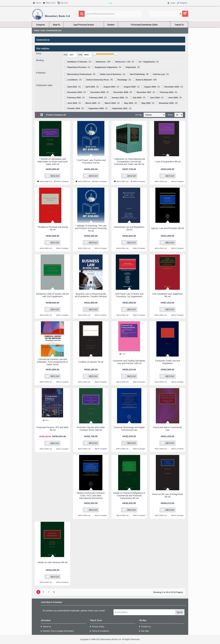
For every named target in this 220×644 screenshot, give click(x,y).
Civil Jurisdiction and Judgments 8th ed (168, 295)
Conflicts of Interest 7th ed (91, 362)
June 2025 (173, 98)
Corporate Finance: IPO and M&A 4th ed (52, 429)
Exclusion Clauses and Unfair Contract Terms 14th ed (91, 429)
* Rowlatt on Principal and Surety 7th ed (52, 228)
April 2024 (72, 87)
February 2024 (167, 92)
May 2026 (146, 103)
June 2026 (72, 103)
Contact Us (145, 627)
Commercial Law (54, 31)
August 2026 (150, 87)
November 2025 (166, 103)
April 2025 (90, 87)
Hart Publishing (137, 74)
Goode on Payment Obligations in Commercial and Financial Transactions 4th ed (129, 496)
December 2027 (144, 92)
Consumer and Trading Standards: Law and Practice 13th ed (129, 362)
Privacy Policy (97, 627)
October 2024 (74, 108)
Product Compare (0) (56, 115)
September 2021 (120, 108)
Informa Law (159, 74)
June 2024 (155, 98)
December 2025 (98, 92)
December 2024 (75, 92)
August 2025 (130, 87)
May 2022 (129, 103)
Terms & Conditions (100, 631)
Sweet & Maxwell (144, 80)
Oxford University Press (98, 80)
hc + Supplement (147, 62)
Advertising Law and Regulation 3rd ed (129, 228)
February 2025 (74, 98)
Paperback (131, 67)
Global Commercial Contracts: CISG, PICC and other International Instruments (91, 496)
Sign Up (180, 612)
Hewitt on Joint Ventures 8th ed (53, 562)
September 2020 (96, 108)
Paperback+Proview (77, 67)
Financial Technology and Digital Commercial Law (129, 429)
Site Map (144, 631)
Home (37, 31)
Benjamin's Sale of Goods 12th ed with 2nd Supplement (52, 295)
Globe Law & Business (111, 74)
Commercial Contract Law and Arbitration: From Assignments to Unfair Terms (52, 362)
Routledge (122, 80)
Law (43, 31)
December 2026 (121, 92)
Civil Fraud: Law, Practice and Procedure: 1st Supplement (129, 295)
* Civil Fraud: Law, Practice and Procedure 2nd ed (91, 161)
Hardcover (101, 62)
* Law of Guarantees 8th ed (167, 162)
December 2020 (172, 87)
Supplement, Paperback (106, 67)
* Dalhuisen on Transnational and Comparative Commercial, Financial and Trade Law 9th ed (129, 162)
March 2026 (110, 103)
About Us (46, 627)
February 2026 (96, 98)
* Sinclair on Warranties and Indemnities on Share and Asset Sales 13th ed (53, 162)
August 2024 (109, 87)
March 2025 (91, 103)
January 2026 (118, 98)
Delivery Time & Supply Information (57, 631)
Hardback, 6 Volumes (77, 62)
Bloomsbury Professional (79, 74)
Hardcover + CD (123, 62)
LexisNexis (73, 80)
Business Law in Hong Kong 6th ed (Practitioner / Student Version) (91, 295)
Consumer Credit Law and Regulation (168, 362)
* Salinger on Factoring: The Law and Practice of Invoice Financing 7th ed (91, 228)
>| (54, 592)
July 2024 (137, 98)
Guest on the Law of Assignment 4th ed (168, 495)
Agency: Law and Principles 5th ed (168, 228)
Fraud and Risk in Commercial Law (167, 429)
